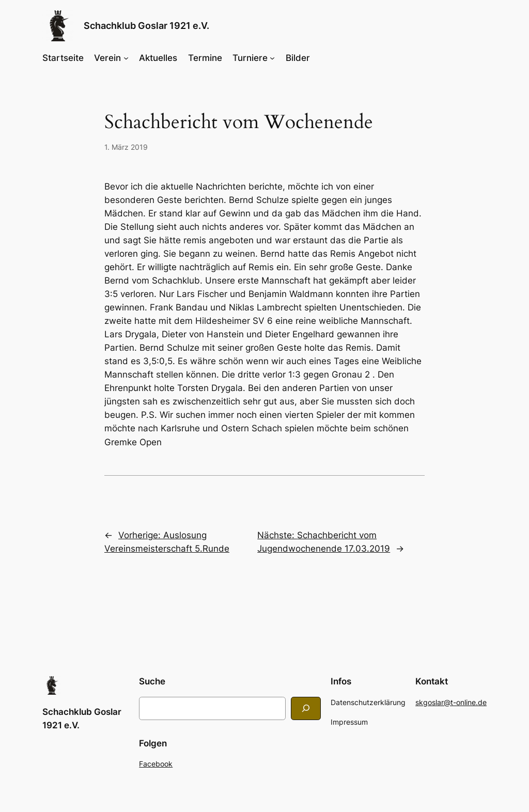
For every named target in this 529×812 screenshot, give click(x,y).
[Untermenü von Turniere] (272, 58)
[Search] (306, 708)
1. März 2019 (126, 147)
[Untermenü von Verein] (126, 58)
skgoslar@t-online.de (451, 702)
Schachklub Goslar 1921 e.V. (146, 26)
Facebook (156, 764)
